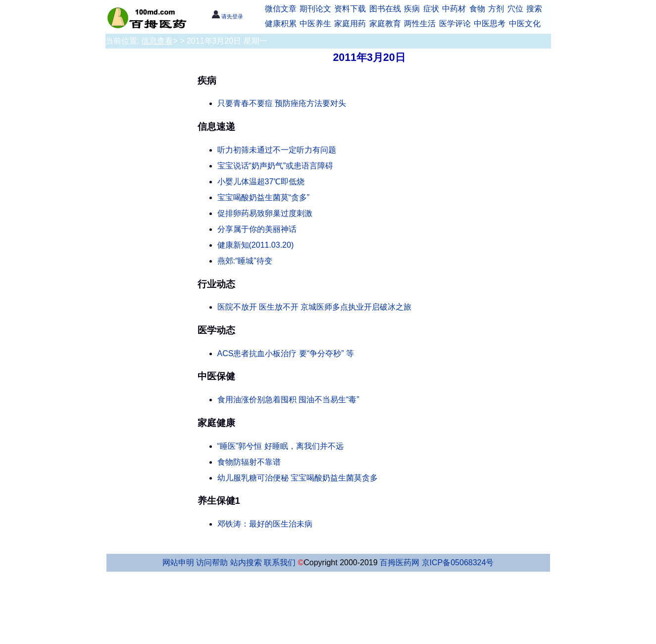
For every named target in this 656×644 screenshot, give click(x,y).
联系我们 (280, 563)
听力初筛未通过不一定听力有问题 (277, 150)
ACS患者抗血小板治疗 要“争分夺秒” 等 (286, 353)
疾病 (412, 9)
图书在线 (385, 9)
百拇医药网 (400, 563)
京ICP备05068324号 (458, 563)
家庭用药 (350, 24)
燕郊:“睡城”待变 (245, 261)
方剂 (496, 9)
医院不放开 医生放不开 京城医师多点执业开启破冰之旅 (315, 307)
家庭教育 (385, 24)
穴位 (515, 9)
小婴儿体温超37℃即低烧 (261, 182)
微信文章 (281, 9)
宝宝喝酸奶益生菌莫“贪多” (264, 197)
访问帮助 (212, 563)
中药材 (454, 9)
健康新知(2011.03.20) (256, 245)
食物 (477, 9)
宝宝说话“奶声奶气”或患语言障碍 (276, 166)
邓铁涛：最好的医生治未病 (265, 524)
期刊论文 (315, 9)
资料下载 (350, 9)
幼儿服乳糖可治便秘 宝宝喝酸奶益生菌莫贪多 (298, 478)
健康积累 (281, 24)
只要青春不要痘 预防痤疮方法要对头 (282, 103)
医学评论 (455, 24)
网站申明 (178, 563)
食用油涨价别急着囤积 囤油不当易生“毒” (288, 400)
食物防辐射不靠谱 (249, 462)
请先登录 (227, 16)
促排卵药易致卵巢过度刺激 (265, 213)
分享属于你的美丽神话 (257, 229)
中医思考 (490, 24)
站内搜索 (246, 563)
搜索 (534, 9)
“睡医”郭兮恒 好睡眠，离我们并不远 (280, 446)
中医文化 (525, 24)
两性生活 (420, 24)
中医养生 (315, 24)
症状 (431, 9)
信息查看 (157, 41)
